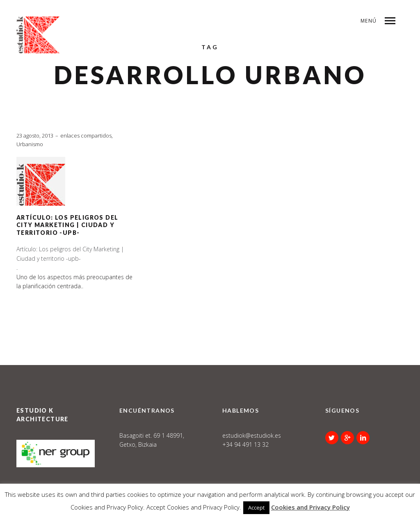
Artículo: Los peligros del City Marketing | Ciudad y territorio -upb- (67, 225)
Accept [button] (256, 508)
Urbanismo (30, 144)
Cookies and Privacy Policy (310, 507)
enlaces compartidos (86, 135)
